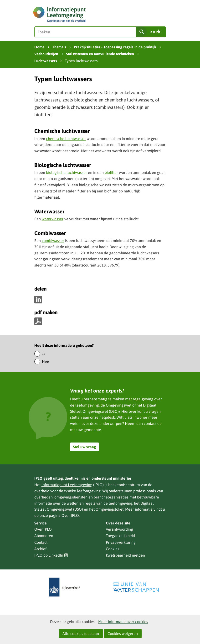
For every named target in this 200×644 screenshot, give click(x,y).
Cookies (113, 549)
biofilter (111, 172)
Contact (41, 542)
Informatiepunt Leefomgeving (67, 485)
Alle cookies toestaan (81, 634)
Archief (40, 549)
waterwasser (53, 219)
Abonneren (44, 536)
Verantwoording (119, 529)
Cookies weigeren (123, 634)
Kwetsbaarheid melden (125, 555)
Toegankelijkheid (120, 536)
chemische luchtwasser (66, 139)
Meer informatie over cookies (123, 622)
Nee (46, 362)
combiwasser (53, 241)
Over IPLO (70, 515)
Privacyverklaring (121, 542)
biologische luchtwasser (67, 172)
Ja (44, 353)
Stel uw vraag (85, 447)
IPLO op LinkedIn (51, 555)
